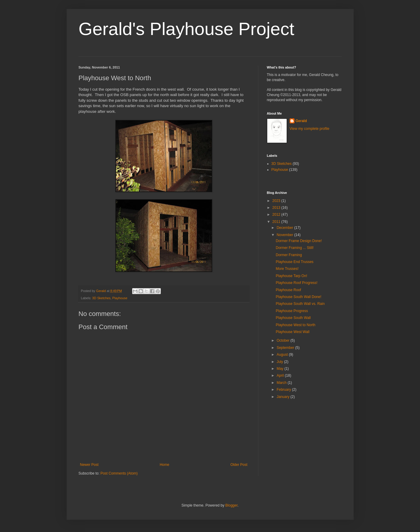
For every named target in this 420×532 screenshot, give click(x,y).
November (285, 235)
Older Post (239, 465)
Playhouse (120, 298)
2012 (277, 215)
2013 (277, 208)
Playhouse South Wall (293, 318)
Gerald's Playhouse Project (187, 29)
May (280, 369)
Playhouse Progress (292, 311)
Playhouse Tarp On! (291, 276)
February (284, 390)
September (286, 348)
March (282, 383)
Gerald (301, 121)
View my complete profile (310, 129)
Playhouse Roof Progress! (296, 283)
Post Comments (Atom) (119, 473)
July (280, 362)
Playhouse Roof (288, 290)
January (283, 397)
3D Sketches (101, 298)
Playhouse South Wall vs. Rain (300, 304)
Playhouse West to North (295, 325)
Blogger (232, 505)
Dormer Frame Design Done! (299, 241)
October (283, 341)
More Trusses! (287, 269)
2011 (277, 222)
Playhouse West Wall (293, 332)
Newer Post (89, 465)
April (281, 376)
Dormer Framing (289, 255)
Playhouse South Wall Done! (298, 297)
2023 (277, 201)
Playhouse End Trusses (294, 262)
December (285, 228)
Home (164, 465)
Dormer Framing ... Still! (295, 248)
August (283, 355)
